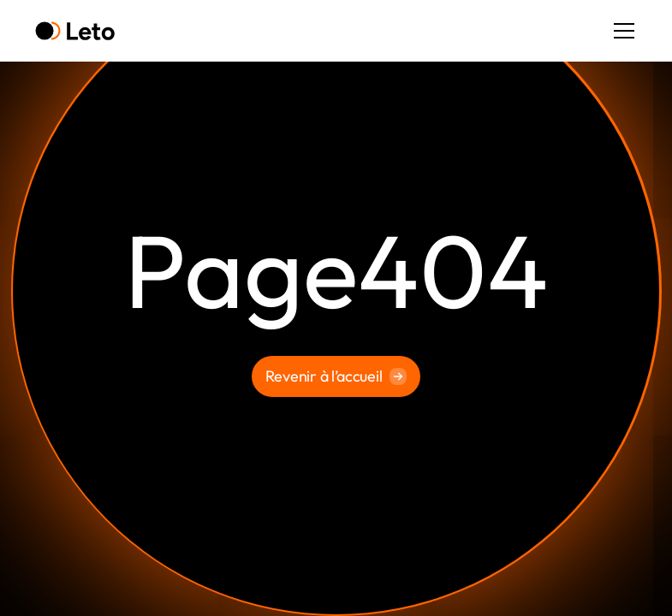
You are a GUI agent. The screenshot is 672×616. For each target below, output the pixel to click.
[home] (75, 31)
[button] (621, 31)
